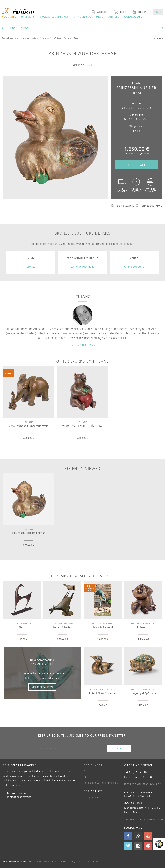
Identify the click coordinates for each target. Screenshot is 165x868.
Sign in (139, 12)
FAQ (86, 777)
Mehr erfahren (42, 687)
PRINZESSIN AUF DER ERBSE (65, 38)
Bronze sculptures (54, 17)
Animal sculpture (134, 267)
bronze (31, 267)
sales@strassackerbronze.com (144, 819)
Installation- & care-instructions (101, 783)
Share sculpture (149, 206)
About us (9, 28)
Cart (120, 12)
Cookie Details (50, 861)
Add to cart (136, 165)
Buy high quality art (10, 38)
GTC (79, 861)
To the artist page (83, 345)
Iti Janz (45, 38)
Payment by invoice (150, 185)
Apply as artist (91, 797)
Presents (28, 17)
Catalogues (133, 17)
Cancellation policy (67, 861)
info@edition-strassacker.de (143, 784)
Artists (114, 17)
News (25, 28)
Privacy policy (35, 861)
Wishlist (99, 12)
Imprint (86, 861)
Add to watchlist (124, 206)
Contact (88, 771)
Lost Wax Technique (82, 267)
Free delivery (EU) (122, 186)
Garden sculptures (88, 17)
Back (158, 38)
